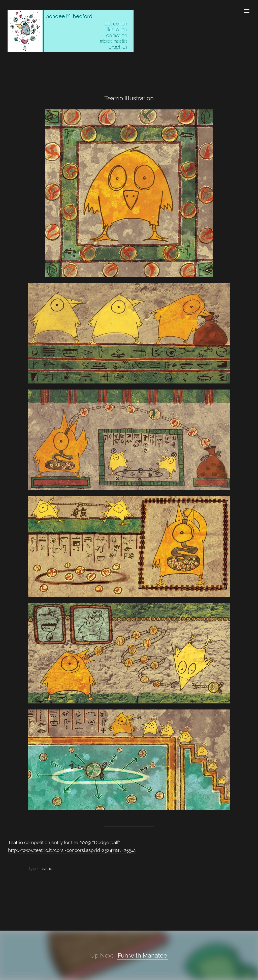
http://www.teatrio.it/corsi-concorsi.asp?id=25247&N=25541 (72, 850)
